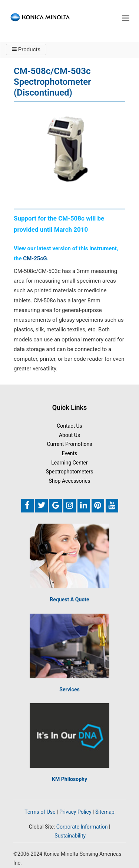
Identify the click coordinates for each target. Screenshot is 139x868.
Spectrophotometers (70, 472)
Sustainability (70, 836)
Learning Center (69, 463)
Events (69, 453)
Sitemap (105, 812)
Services (69, 689)
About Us (69, 435)
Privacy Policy (75, 812)
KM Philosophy (69, 779)
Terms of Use (40, 812)
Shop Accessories (70, 481)
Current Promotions (69, 444)
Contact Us (69, 426)
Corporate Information (82, 827)
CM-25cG (35, 258)
